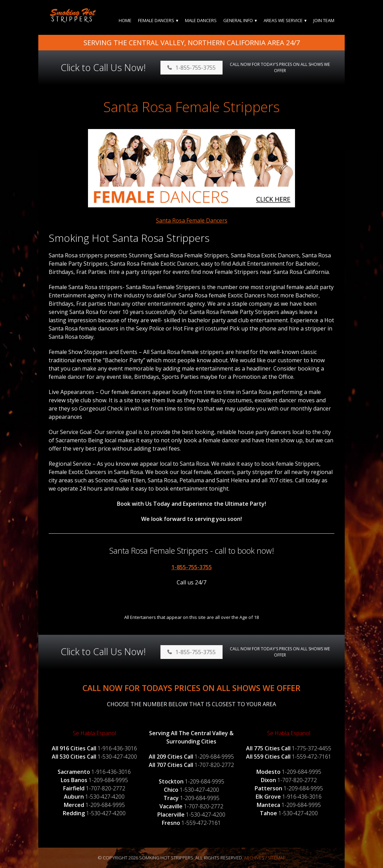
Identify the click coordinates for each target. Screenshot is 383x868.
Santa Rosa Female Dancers (192, 220)
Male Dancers (201, 20)
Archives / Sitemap (265, 858)
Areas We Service (283, 20)
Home (125, 20)
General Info (238, 20)
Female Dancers (156, 20)
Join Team (324, 20)
